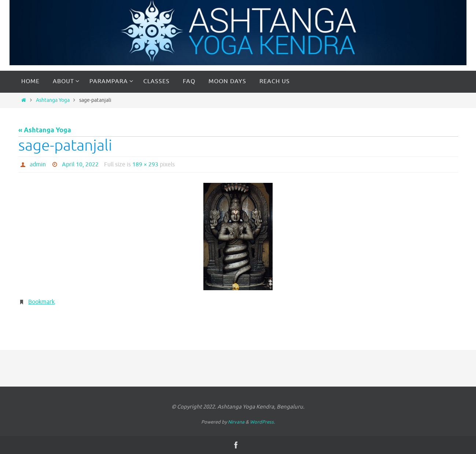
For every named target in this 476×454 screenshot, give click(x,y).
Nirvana (236, 422)
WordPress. (262, 422)
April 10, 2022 (80, 165)
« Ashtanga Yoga (45, 130)
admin (38, 165)
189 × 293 (145, 165)
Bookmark (41, 302)
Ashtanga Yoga (53, 100)
